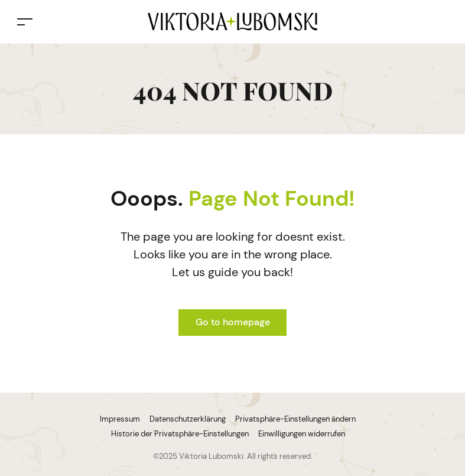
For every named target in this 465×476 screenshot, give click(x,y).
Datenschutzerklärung (188, 419)
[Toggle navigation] (25, 22)
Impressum (120, 419)
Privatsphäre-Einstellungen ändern (295, 419)
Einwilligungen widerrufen (302, 434)
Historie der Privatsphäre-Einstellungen (180, 434)
